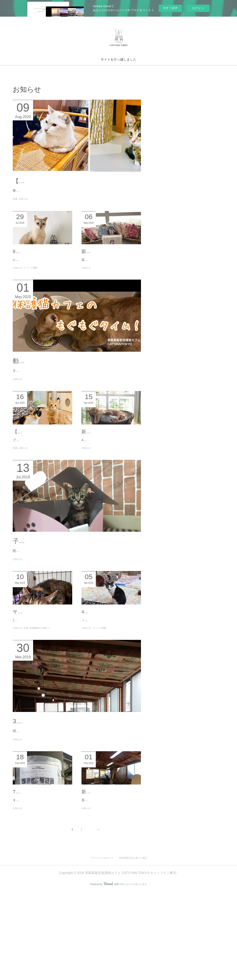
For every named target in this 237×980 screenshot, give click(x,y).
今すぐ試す (170, 8)
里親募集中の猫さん (40, 698)
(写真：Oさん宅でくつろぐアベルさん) (41, 690)
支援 (15, 214)
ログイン (198, 8)
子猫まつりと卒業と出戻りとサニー (62, 598)
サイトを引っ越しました (118, 59)
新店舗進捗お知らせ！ (105, 874)
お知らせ (23, 214)
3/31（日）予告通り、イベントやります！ (71, 797)
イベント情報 (30, 296)
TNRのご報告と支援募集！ (41, 874)
